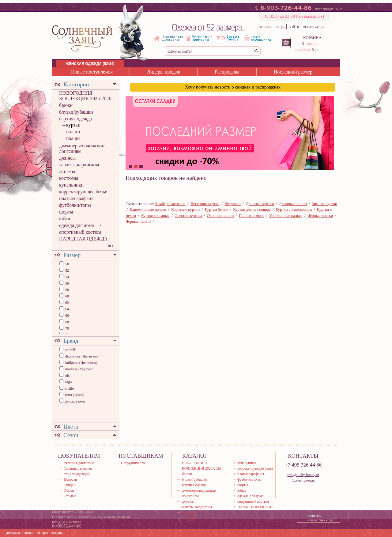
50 (67, 264)
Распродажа (227, 72)
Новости (70, 479)
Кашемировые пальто (148, 209)
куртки (73, 125)
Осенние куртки (188, 216)
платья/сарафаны (77, 198)
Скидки (70, 485)
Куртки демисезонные (252, 209)
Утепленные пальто (286, 216)
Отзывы (70, 496)
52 (67, 270)
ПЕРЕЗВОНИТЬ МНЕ (329, 9)
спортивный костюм (80, 232)
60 (67, 296)
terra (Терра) (75, 395)
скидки (28, 533)
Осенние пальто (221, 216)
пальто (73, 132)
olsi (68, 376)
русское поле (75, 401)
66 (67, 316)
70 (67, 328)
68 (67, 322)
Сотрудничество (134, 463)
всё (111, 246)
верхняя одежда (75, 119)
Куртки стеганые (155, 216)
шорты (66, 212)
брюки (66, 105)
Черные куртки (320, 216)
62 (67, 303)
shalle (70, 388)
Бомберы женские (170, 204)
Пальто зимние (251, 216)
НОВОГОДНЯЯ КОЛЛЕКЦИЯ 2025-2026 (85, 96)
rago (68, 382)
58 (67, 290)
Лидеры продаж (164, 72)
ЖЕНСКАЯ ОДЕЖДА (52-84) (90, 64)
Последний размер (293, 72)
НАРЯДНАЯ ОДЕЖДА (83, 239)
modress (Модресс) (80, 369)
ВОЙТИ (294, 27)
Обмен (69, 490)
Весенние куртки (205, 204)
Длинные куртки (260, 204)
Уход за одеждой (77, 474)
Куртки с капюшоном (294, 209)
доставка (13, 533)
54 (67, 277)
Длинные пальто (293, 204)
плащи (73, 138)
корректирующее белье (83, 192)
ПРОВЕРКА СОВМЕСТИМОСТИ (319, 518)
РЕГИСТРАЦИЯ (314, 27)
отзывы (57, 533)
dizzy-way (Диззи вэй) (82, 356)
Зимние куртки (324, 204)
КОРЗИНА (312, 38)
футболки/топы (75, 205)
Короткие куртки (185, 209)
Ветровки (233, 204)
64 (67, 309)
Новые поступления (92, 72)
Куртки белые (217, 209)
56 (67, 283)
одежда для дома (77, 225)
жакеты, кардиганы (79, 165)
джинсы (67, 158)
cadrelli (71, 350)
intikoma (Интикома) (81, 363)
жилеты (67, 171)
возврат (42, 533)
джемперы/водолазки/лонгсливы (82, 148)
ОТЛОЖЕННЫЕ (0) (271, 27)
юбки (65, 219)
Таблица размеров (78, 468)
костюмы (69, 178)
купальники (71, 185)
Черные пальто (138, 221)
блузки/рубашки (76, 112)
